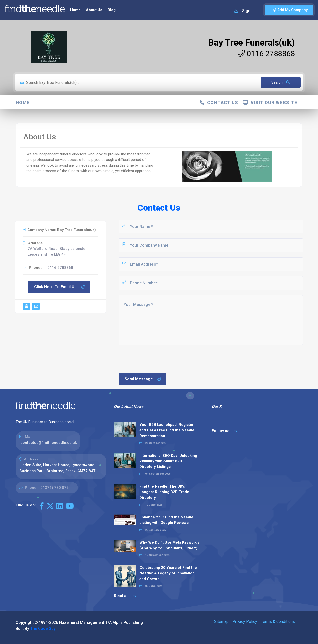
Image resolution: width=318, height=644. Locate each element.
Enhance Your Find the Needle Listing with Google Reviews (166, 520)
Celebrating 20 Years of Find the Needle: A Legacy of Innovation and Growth (168, 573)
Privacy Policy (245, 621)
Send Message (143, 379)
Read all (125, 596)
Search (281, 82)
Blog (112, 10)
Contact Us (219, 103)
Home (75, 10)
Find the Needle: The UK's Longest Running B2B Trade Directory (164, 492)
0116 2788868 (266, 54)
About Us (94, 10)
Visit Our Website (270, 103)
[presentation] (156, 359)
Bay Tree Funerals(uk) (252, 43)
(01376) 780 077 (54, 488)
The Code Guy (43, 628)
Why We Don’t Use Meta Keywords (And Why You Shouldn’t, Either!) (169, 545)
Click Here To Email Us (60, 287)
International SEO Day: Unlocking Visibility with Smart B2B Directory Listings (168, 461)
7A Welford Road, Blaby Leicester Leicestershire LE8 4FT (57, 252)
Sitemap (221, 621)
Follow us (224, 431)
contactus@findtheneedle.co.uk (49, 443)
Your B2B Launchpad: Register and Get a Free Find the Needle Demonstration (167, 430)
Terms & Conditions (278, 621)
